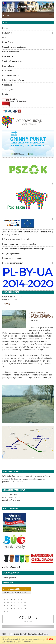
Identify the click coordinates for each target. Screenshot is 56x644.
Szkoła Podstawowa (11, 52)
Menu (6, 15)
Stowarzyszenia (9, 89)
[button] (52, 33)
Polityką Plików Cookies (24, 641)
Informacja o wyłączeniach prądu (16, 239)
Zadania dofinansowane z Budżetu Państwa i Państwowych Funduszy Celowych (27, 233)
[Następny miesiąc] (25, 589)
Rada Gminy (7, 33)
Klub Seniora (8, 71)
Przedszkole (7, 56)
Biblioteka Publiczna (11, 75)
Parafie (5, 94)
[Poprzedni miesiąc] (3, 589)
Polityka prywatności (11, 253)
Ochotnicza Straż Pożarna (13, 80)
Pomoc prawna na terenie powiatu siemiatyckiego (23, 249)
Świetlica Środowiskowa (12, 61)
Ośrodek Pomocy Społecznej (14, 47)
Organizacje (7, 85)
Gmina (5, 28)
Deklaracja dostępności (12, 258)
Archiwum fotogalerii (11, 567)
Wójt (4, 38)
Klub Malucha (8, 66)
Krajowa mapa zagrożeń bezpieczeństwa (19, 244)
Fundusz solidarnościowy (13, 263)
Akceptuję (49, 639)
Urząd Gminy (8, 42)
